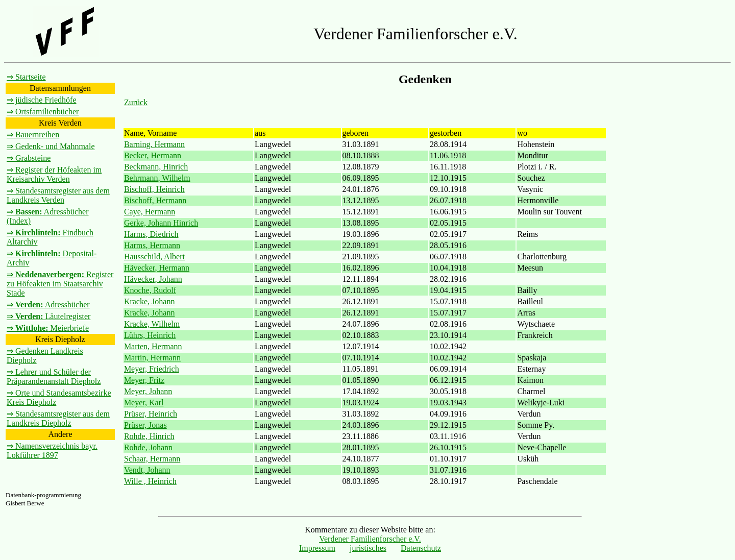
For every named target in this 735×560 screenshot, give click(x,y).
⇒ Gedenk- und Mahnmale (51, 146)
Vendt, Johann (147, 470)
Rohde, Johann (148, 447)
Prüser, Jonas (145, 425)
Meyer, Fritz (144, 380)
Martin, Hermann (152, 358)
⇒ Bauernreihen (33, 135)
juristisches (368, 548)
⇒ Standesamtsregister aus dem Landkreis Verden (58, 195)
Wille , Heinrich (150, 481)
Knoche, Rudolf (150, 290)
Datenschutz (421, 548)
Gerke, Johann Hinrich (161, 223)
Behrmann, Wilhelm (157, 178)
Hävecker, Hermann (157, 268)
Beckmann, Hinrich (156, 167)
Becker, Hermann (153, 155)
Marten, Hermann (153, 346)
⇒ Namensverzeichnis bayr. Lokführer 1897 (52, 451)
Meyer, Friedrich (152, 369)
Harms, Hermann (152, 245)
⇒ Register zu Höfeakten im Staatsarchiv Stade (60, 284)
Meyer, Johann (148, 391)
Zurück (136, 102)
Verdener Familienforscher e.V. (370, 539)
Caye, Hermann (150, 212)
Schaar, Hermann (152, 459)
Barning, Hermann (154, 144)
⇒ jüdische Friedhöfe (42, 100)
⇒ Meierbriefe (48, 328)
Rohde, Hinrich (149, 436)
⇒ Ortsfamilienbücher (43, 112)
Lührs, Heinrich (150, 335)
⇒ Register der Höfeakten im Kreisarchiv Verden (54, 174)
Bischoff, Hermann (155, 200)
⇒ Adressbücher (48, 305)
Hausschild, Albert (154, 257)
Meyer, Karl (144, 403)
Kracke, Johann (150, 301)
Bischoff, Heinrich (154, 189)
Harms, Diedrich (151, 234)
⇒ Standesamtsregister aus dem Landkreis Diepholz (58, 418)
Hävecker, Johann (153, 279)
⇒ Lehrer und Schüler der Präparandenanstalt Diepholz (54, 376)
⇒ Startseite (26, 77)
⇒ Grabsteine (29, 158)
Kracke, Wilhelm (152, 324)
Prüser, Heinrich (151, 414)
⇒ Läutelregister (48, 316)
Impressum (317, 548)
